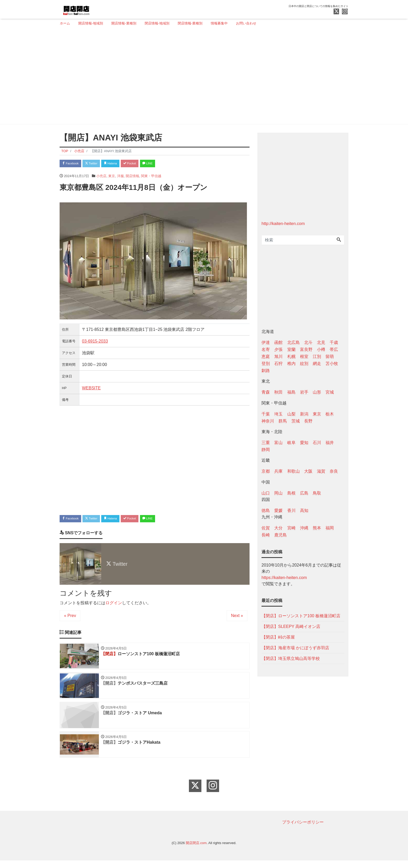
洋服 (120, 177)
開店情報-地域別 (91, 23)
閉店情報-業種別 (190, 23)
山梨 (291, 414)
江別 (317, 356)
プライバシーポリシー (303, 830)
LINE (166, 164)
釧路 (266, 371)
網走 (317, 364)
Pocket (144, 164)
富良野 (306, 349)
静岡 (266, 450)
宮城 (330, 392)
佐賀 (266, 528)
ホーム (65, 23)
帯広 (334, 349)
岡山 (278, 493)
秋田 (278, 392)
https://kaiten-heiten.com (284, 578)
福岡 (330, 528)
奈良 (334, 471)
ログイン (114, 606)
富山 (278, 443)
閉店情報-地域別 (157, 23)
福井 (330, 443)
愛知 (304, 443)
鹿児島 (280, 535)
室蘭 (291, 349)
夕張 (278, 349)
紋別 (304, 364)
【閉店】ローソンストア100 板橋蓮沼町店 (301, 616)
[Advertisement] (202, 77)
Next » (237, 618)
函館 (278, 342)
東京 (112, 177)
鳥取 (317, 493)
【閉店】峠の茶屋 (278, 637)
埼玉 (278, 414)
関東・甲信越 (151, 177)
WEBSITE (91, 389)
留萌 (330, 356)
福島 (291, 392)
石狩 (278, 364)
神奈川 (268, 421)
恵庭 (266, 356)
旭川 (278, 356)
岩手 (304, 392)
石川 (317, 443)
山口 (266, 493)
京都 (266, 471)
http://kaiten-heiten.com (283, 224)
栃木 (330, 414)
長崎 (266, 535)
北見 (321, 342)
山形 (317, 392)
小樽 (321, 349)
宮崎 (291, 528)
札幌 (291, 356)
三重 (266, 443)
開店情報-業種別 (124, 23)
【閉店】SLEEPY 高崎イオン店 (291, 626)
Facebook (73, 164)
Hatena (121, 164)
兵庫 (278, 471)
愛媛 (278, 510)
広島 (304, 493)
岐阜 (291, 443)
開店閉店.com (196, 850)
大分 (278, 528)
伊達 (266, 342)
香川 (291, 510)
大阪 (308, 471)
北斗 (308, 342)
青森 (266, 392)
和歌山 (294, 471)
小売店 (101, 177)
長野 (308, 421)
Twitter (98, 164)
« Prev (70, 618)
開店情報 (132, 177)
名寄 (266, 349)
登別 (266, 364)
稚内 (291, 364)
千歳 (334, 342)
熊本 (317, 528)
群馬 (283, 421)
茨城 (296, 421)
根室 (304, 356)
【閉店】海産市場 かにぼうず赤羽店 (295, 648)
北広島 (294, 342)
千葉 (266, 414)
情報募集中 (219, 23)
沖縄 (304, 528)
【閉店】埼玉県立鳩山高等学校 (291, 658)
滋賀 (321, 471)
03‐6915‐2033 (95, 342)
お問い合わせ (246, 23)
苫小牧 (332, 364)
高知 (304, 510)
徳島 (266, 510)
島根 (291, 493)
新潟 (304, 414)
